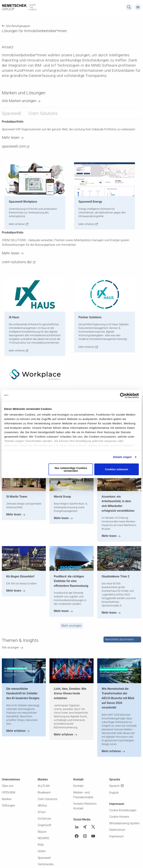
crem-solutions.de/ (17, 262)
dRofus (42, 806)
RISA (41, 845)
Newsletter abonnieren (119, 639)
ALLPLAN (44, 786)
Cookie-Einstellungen (123, 810)
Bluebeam (44, 792)
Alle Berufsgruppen (18, 26)
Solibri (42, 851)
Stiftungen (8, 806)
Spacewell (11, 113)
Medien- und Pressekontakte (83, 795)
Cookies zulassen (117, 469)
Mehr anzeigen (72, 626)
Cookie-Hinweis (119, 817)
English (114, 793)
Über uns (8, 786)
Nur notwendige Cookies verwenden (71, 469)
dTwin (42, 812)
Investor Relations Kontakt (85, 806)
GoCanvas (44, 819)
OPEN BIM (9, 792)
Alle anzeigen (10, 647)
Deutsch (114, 786)
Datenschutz (117, 830)
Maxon (42, 832)
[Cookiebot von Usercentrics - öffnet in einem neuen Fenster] (123, 396)
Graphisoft (44, 825)
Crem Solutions (43, 113)
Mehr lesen (11, 137)
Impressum (116, 836)
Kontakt (78, 786)
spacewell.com (14, 146)
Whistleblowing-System (124, 823)
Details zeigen (122, 457)
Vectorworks (46, 864)
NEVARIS (43, 838)
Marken (7, 799)
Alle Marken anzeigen (19, 101)
